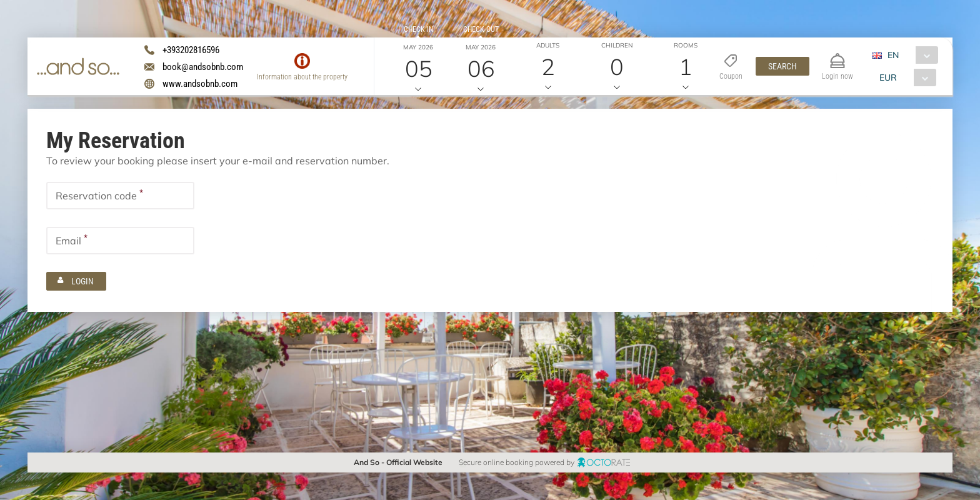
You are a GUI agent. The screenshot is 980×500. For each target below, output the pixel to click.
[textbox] (120, 196)
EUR (888, 77)
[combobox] (910, 55)
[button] (782, 66)
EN (893, 55)
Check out (481, 29)
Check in (418, 29)
